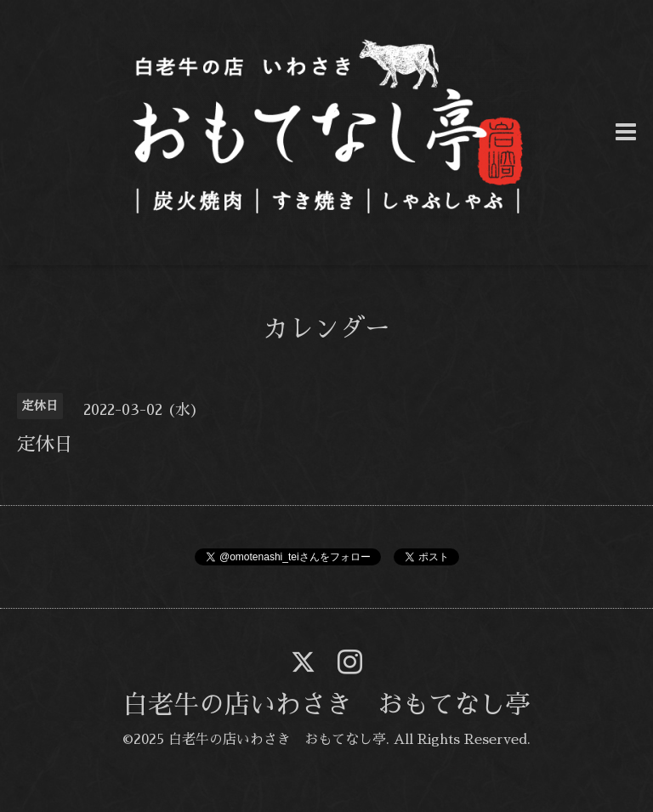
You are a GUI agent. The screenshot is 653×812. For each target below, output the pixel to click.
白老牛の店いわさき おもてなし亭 (326, 705)
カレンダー (326, 329)
